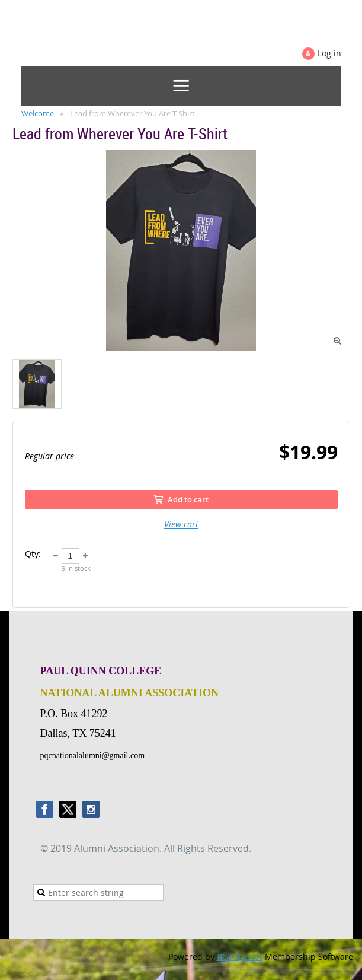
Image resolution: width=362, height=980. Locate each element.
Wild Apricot (240, 957)
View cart (181, 524)
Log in (329, 53)
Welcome (38, 113)
